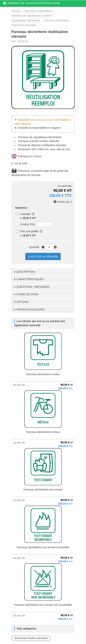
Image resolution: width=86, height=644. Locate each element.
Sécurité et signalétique (39, 11)
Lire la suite (20, 163)
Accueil (16, 11)
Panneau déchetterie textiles (43, 374)
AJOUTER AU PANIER (43, 257)
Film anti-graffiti (29, 231)
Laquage (25, 214)
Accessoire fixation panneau (31, 638)
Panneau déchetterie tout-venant (43, 490)
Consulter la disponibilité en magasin (39, 128)
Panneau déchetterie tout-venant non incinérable (43, 605)
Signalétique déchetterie (26, 20)
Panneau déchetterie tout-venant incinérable (43, 547)
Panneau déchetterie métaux (43, 432)
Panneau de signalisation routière (31, 16)
